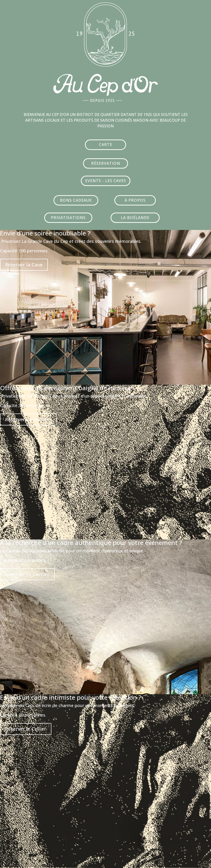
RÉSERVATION (106, 163)
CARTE (106, 145)
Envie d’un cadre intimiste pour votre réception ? (71, 697)
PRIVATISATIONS (68, 218)
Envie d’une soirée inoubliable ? (45, 233)
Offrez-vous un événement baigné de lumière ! (67, 388)
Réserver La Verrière (28, 419)
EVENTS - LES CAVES (106, 181)
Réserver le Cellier (26, 729)
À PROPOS (135, 200)
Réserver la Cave (24, 265)
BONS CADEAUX (76, 200)
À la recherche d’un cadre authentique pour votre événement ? (91, 543)
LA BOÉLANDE (135, 218)
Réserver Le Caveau (27, 574)
